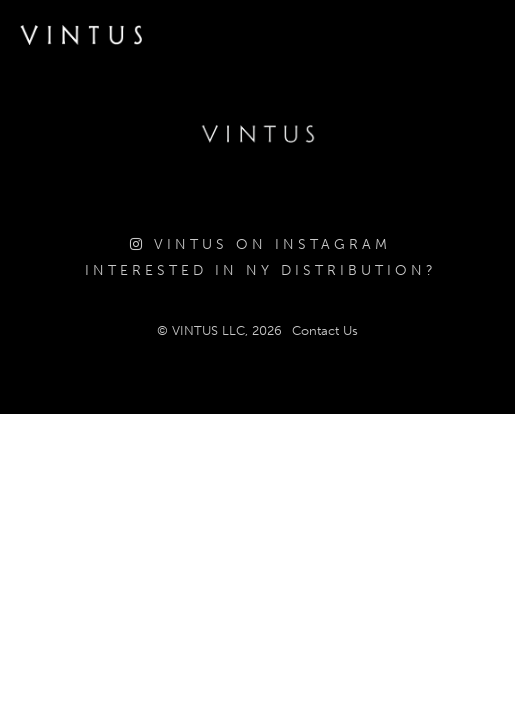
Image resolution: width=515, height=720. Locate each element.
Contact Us (325, 330)
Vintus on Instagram (260, 244)
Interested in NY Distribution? (261, 270)
